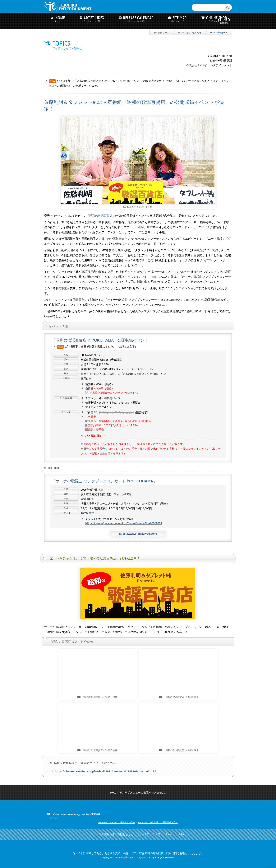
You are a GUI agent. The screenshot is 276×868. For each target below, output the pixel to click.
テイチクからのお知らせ (190, 33)
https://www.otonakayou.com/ (138, 534)
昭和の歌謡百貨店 (101, 216)
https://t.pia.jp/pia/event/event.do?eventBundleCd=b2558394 (124, 523)
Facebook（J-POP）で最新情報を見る (117, 822)
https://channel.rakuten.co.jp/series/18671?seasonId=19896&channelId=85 (106, 771)
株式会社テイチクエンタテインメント (137, 857)
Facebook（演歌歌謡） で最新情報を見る (158, 822)
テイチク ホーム (161, 33)
